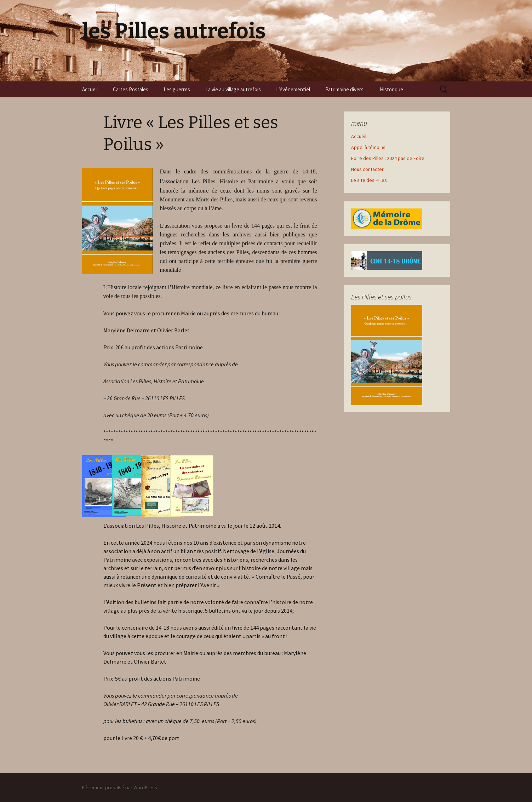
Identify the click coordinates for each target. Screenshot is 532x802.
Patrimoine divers (345, 89)
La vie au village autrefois (233, 89)
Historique (392, 89)
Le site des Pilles (369, 180)
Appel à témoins (368, 147)
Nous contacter (367, 169)
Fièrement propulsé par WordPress (120, 787)
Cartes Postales (131, 89)
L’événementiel (293, 89)
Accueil (90, 89)
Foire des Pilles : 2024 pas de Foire (388, 158)
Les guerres (177, 89)
